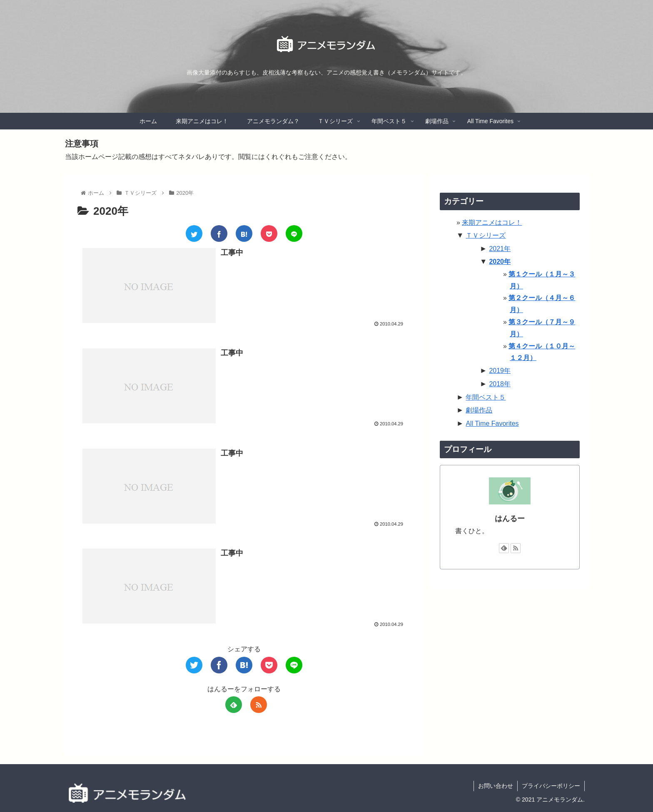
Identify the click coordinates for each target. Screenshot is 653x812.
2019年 (500, 371)
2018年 (500, 384)
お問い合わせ (496, 786)
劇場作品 (479, 410)
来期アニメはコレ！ (492, 222)
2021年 (500, 249)
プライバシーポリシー (551, 786)
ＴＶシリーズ (486, 235)
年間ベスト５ (486, 397)
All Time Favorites (492, 423)
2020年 (500, 262)
